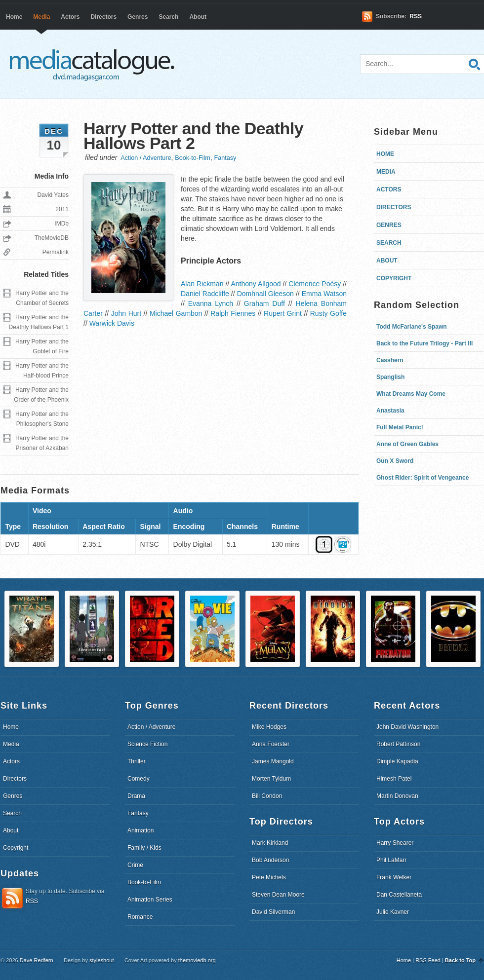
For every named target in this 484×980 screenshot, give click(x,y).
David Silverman (273, 912)
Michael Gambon (176, 313)
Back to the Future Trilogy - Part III (424, 343)
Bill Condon (267, 796)
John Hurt (126, 313)
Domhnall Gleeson (265, 294)
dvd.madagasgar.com (94, 64)
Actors (70, 17)
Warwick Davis (112, 323)
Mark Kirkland (270, 843)
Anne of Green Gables (407, 444)
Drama (136, 796)
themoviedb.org (197, 960)
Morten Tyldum (271, 779)
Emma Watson (324, 294)
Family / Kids (144, 848)
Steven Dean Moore (278, 895)
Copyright (394, 278)
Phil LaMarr (391, 860)
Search (168, 17)
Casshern (390, 360)
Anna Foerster (271, 744)
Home (14, 17)
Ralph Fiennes (233, 313)
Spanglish (390, 377)
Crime (135, 865)
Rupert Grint (283, 313)
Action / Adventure (146, 158)
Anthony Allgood (256, 284)
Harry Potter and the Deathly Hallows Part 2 (193, 136)
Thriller (137, 761)
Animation (141, 830)
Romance (140, 917)
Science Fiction (147, 744)
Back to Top (460, 960)
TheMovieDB (52, 238)
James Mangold (273, 761)
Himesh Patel (394, 779)
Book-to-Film (192, 158)
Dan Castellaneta (399, 895)
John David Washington (407, 727)
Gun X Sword (395, 461)
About (198, 17)
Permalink (56, 252)
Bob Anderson (270, 860)
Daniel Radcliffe (205, 294)
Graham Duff (264, 303)
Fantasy (225, 158)
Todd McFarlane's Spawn (412, 327)
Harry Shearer (395, 843)
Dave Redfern (37, 960)
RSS (416, 16)
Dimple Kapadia (397, 761)
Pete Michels (269, 877)
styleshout (102, 960)
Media (41, 17)
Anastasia (390, 411)
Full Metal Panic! (400, 427)
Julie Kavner (393, 912)
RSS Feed (428, 960)
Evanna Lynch (211, 303)
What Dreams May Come (411, 394)
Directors (103, 17)
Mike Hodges (269, 727)
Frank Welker (394, 877)
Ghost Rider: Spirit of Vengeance (423, 478)
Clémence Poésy (315, 284)
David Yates (53, 195)
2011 (62, 209)
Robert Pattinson (398, 744)
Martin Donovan (397, 796)
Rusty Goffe (328, 313)
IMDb (61, 224)
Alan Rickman (202, 284)
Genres (138, 17)
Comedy (139, 779)
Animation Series (150, 900)
